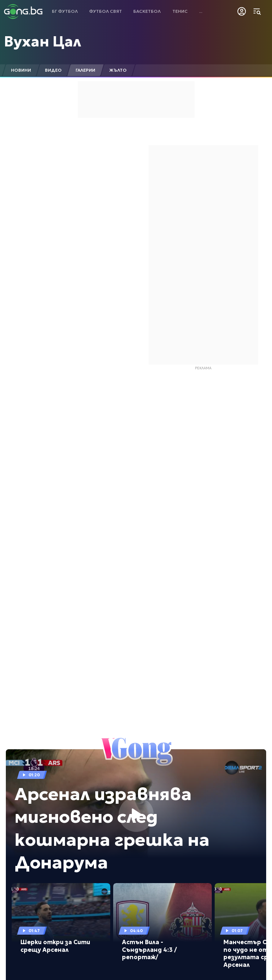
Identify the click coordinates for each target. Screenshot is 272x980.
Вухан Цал (43, 41)
